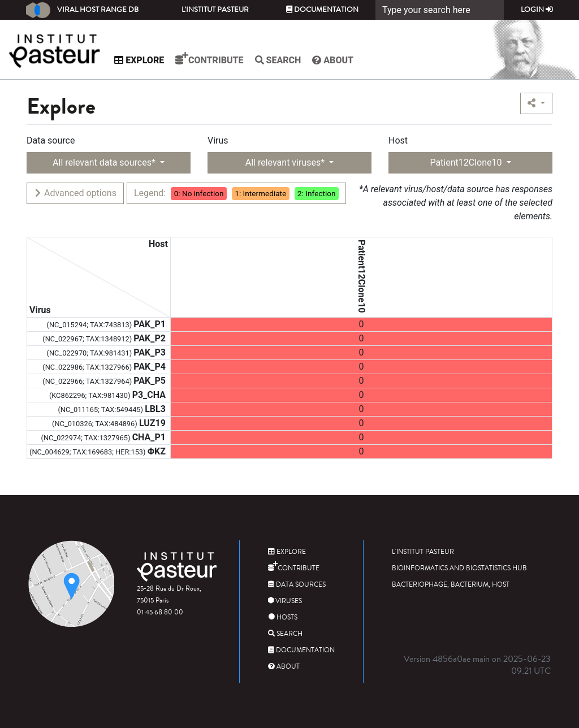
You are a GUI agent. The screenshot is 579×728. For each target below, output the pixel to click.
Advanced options (75, 193)
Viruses (285, 601)
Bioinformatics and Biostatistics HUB (459, 568)
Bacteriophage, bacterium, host (451, 585)
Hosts (283, 617)
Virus (218, 140)
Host (398, 140)
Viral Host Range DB (82, 10)
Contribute (212, 59)
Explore (142, 60)
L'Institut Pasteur (215, 10)
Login (537, 10)
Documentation (322, 10)
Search (280, 60)
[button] (536, 103)
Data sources (297, 585)
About (336, 60)
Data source (51, 140)
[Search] (440, 10)
